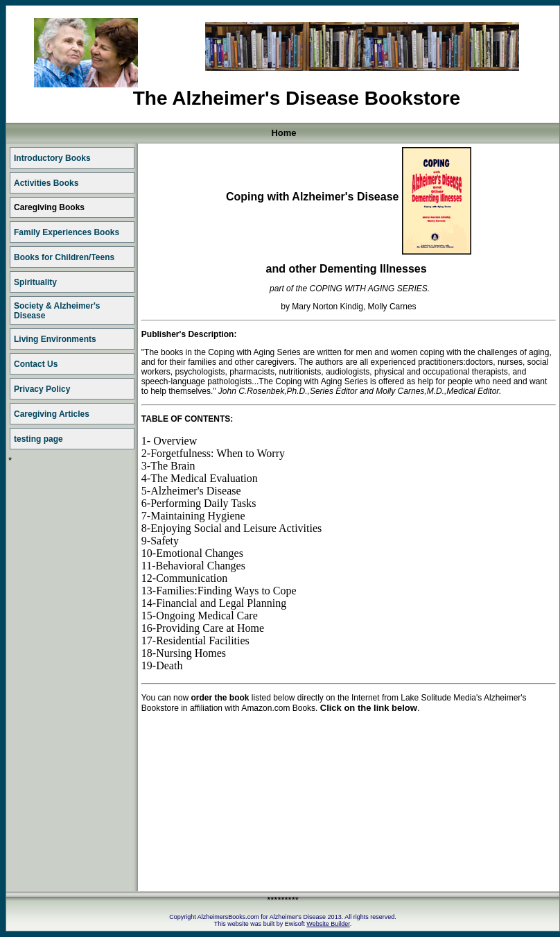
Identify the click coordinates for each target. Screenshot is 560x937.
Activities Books (46, 183)
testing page (38, 439)
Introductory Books (52, 158)
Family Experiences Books (67, 232)
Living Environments (55, 339)
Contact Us (36, 364)
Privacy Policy (42, 389)
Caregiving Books (49, 207)
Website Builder (328, 924)
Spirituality (35, 282)
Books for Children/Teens (64, 257)
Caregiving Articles (52, 414)
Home (283, 133)
